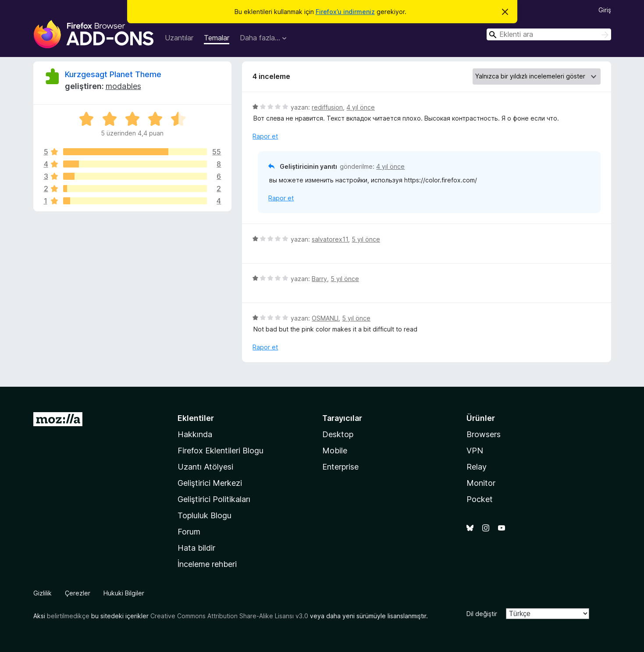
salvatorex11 (330, 239)
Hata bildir (196, 548)
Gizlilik (43, 593)
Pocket (480, 499)
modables (123, 86)
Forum (189, 532)
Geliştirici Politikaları (214, 499)
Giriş (605, 10)
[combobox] (549, 34)
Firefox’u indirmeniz (345, 12)
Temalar (217, 38)
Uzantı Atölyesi (205, 467)
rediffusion (327, 107)
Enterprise (340, 467)
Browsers (484, 434)
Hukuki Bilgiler (124, 593)
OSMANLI (325, 318)
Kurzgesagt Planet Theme (113, 74)
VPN (475, 451)
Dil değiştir (482, 614)
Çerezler (78, 593)
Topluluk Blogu (205, 515)
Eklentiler (196, 418)
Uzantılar (179, 38)
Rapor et (265, 136)
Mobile (335, 451)
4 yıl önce (361, 107)
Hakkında (195, 434)
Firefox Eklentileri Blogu (221, 451)
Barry (319, 279)
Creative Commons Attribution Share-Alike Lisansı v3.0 (229, 616)
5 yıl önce (366, 239)
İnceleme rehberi (207, 564)
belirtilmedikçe (68, 616)
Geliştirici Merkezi (210, 483)
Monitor (481, 483)
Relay (477, 467)
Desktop (338, 434)
